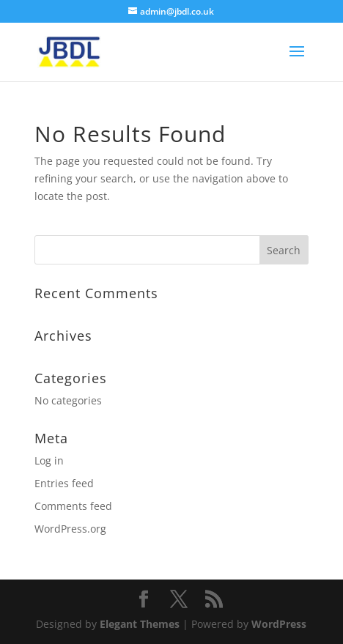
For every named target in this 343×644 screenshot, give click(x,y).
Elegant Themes (140, 624)
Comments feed (73, 506)
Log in (49, 460)
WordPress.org (70, 529)
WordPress (279, 624)
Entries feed (64, 483)
